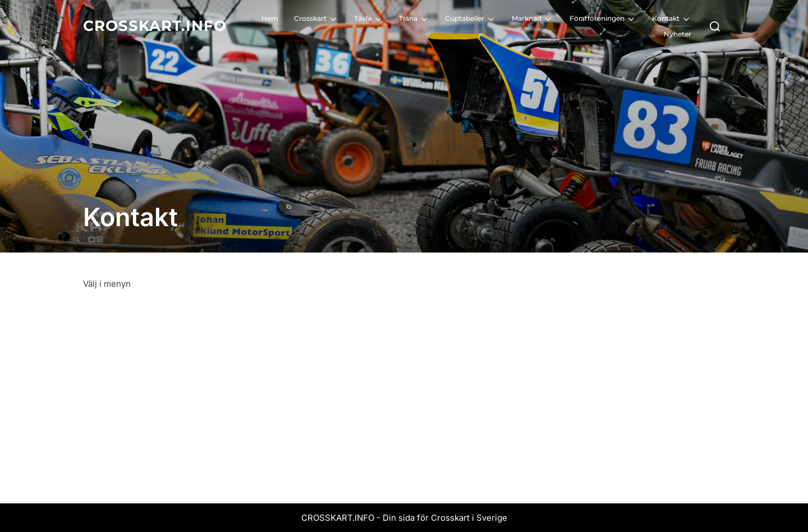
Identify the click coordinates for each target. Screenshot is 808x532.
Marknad (532, 19)
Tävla (369, 19)
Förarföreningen (603, 19)
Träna (414, 19)
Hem (270, 18)
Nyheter (678, 34)
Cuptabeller (470, 19)
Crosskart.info (155, 26)
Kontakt (672, 19)
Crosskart (316, 19)
